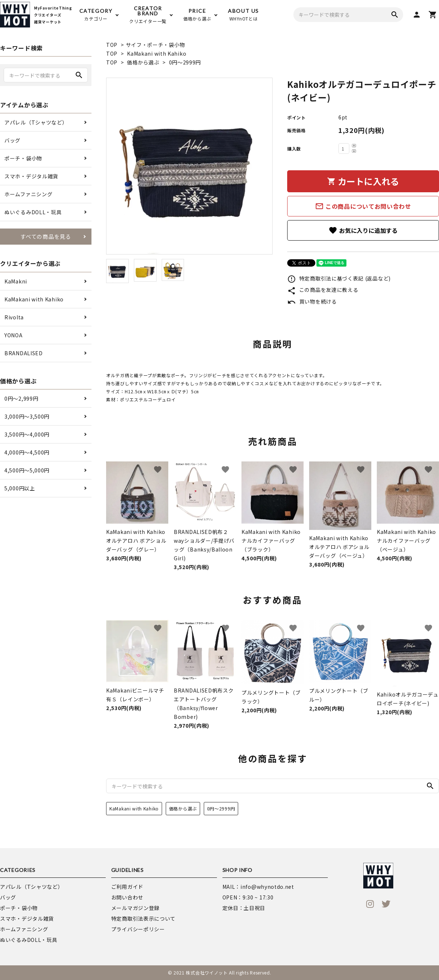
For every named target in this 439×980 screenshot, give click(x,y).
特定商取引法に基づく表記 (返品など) (339, 278)
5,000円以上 (20, 488)
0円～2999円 (185, 62)
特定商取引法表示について (143, 918)
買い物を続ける (312, 301)
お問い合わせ (127, 897)
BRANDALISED (24, 353)
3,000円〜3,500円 (27, 416)
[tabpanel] (189, 166)
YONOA (14, 335)
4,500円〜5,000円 (27, 470)
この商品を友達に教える (323, 290)
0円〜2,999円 (21, 398)
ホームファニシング (28, 194)
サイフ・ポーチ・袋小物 (155, 45)
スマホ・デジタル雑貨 (31, 176)
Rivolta (14, 317)
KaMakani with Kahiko (157, 53)
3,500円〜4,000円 (27, 434)
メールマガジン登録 (135, 908)
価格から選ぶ (143, 62)
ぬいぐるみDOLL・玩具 (33, 212)
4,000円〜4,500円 (27, 452)
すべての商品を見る (46, 236)
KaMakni (16, 281)
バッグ (12, 140)
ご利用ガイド (127, 887)
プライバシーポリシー (138, 929)
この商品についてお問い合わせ (363, 206)
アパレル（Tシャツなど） (36, 122)
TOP (112, 45)
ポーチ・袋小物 (23, 158)
